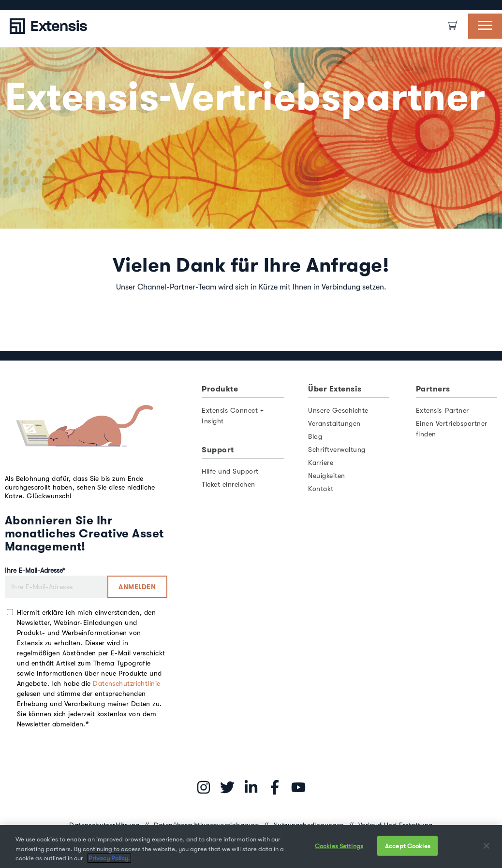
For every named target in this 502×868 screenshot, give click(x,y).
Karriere (321, 463)
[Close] (487, 846)
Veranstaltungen (334, 423)
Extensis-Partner (443, 410)
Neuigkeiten (327, 476)
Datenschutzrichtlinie (126, 683)
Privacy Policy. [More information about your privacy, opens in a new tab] (109, 858)
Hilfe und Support (230, 471)
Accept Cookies (408, 846)
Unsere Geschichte (338, 410)
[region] (251, 846)
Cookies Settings (339, 846)
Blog (315, 436)
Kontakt (321, 489)
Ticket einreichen (229, 484)
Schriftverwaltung (337, 449)
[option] (15, 5)
